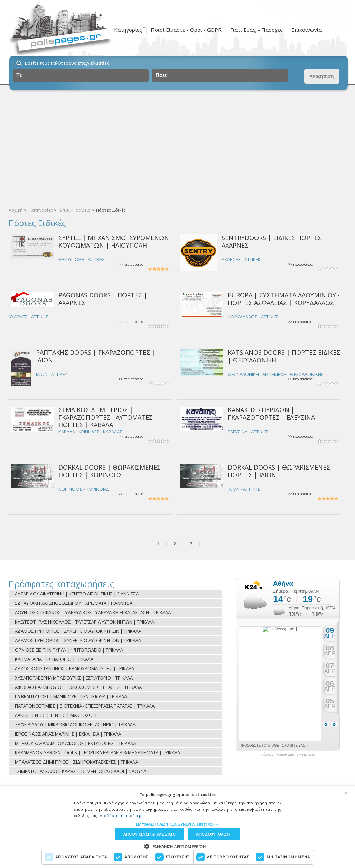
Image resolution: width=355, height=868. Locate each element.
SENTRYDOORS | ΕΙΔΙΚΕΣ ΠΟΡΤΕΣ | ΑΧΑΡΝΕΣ (274, 241)
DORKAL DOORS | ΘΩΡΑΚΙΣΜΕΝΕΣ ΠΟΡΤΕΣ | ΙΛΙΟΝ (279, 471)
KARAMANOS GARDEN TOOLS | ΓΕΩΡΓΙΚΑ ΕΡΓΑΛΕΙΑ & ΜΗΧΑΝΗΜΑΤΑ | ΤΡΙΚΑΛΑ (97, 752)
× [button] (346, 793)
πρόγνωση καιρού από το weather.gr (287, 755)
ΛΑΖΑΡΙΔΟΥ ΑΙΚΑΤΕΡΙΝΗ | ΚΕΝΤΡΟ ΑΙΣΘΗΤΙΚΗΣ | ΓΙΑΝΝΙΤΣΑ (77, 594)
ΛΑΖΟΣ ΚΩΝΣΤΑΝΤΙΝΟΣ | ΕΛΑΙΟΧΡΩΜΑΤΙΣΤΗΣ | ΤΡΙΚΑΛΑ (74, 668)
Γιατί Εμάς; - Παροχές (256, 30)
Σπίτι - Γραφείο (75, 210)
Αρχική (16, 210)
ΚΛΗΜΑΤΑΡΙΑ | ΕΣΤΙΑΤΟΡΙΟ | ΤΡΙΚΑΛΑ (54, 659)
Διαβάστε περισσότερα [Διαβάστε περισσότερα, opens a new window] (122, 815)
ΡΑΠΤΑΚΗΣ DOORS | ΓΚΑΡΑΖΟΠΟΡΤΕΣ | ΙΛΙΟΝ (96, 356)
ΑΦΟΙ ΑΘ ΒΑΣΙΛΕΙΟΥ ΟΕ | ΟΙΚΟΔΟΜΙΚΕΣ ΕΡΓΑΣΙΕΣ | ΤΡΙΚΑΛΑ (78, 687)
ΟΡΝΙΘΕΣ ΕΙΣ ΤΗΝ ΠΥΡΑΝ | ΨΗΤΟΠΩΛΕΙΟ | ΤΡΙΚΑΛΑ (69, 650)
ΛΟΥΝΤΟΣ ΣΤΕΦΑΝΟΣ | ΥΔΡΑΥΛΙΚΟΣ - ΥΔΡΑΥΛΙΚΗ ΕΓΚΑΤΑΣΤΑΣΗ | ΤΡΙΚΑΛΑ (93, 612)
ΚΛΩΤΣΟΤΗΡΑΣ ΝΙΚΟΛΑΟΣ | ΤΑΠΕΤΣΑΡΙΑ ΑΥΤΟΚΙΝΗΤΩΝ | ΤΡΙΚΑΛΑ (85, 622)
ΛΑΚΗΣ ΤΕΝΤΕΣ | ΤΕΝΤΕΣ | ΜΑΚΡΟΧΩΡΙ (56, 715)
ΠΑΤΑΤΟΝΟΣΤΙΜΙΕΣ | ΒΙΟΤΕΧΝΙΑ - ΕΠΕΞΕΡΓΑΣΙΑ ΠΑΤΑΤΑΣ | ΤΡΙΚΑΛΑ (85, 706)
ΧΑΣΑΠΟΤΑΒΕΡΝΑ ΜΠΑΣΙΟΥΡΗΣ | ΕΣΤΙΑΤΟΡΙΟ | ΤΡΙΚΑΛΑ (74, 678)
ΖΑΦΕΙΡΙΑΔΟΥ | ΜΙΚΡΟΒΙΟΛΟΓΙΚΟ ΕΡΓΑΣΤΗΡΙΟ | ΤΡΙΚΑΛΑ (75, 724)
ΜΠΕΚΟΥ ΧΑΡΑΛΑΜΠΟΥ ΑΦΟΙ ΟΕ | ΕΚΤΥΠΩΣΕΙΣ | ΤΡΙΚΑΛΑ (75, 743)
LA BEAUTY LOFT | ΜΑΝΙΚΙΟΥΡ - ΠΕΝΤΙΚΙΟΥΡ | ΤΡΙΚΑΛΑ (71, 696)
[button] (177, 824)
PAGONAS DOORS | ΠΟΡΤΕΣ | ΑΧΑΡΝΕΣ (103, 299)
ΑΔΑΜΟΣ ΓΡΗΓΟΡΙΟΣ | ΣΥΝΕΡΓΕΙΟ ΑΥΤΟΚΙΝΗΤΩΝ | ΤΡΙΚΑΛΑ (78, 631)
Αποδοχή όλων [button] (213, 834)
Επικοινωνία (307, 30)
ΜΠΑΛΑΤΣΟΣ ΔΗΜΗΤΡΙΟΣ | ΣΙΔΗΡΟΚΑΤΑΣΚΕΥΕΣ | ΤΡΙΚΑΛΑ (76, 762)
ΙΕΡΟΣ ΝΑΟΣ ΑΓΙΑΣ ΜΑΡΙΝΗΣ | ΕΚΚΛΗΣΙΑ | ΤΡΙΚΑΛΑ (68, 734)
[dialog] (177, 827)
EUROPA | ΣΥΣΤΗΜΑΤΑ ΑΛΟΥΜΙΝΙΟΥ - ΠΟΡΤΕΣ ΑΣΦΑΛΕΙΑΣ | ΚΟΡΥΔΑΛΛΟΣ (284, 299)
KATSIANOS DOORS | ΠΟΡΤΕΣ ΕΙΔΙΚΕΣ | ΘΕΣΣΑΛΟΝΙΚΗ (284, 356)
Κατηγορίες (128, 30)
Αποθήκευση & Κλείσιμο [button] (149, 834)
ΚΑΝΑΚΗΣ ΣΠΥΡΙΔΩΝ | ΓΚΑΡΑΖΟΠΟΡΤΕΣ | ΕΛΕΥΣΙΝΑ (271, 413)
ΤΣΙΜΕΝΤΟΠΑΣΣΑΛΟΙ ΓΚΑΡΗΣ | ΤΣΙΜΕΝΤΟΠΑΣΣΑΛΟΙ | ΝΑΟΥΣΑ (81, 771)
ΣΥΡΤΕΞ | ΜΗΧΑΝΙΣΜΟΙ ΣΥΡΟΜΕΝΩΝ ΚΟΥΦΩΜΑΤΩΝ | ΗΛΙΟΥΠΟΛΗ (114, 241)
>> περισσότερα (131, 264)
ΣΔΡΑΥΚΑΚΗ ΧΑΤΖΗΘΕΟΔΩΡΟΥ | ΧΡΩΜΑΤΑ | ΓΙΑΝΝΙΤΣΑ (74, 603)
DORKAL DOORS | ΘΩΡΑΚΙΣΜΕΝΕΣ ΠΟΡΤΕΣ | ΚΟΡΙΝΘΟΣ (110, 471)
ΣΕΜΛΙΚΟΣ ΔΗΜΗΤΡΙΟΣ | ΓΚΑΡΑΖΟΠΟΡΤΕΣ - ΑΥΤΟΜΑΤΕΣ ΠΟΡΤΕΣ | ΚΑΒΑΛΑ (106, 417)
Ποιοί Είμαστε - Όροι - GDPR (186, 30)
